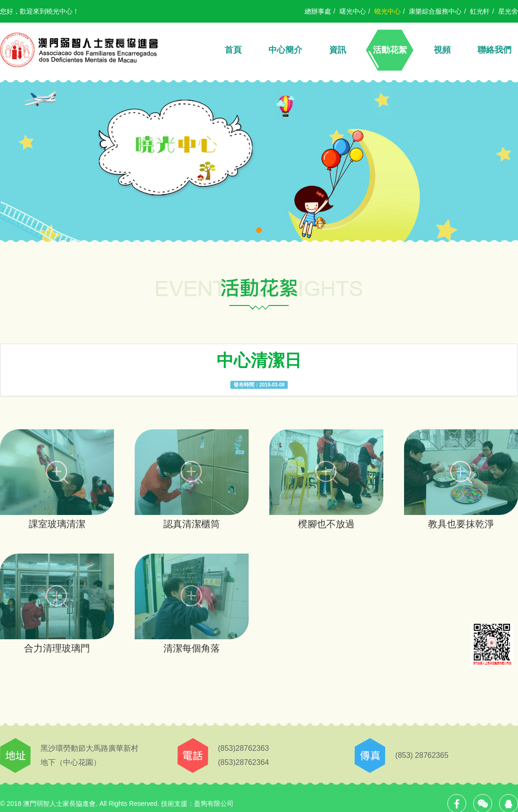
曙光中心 (353, 11)
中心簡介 (285, 50)
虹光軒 (480, 11)
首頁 (233, 50)
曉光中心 (388, 11)
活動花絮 (390, 50)
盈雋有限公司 (214, 804)
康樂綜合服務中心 (435, 11)
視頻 (442, 50)
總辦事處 (318, 11)
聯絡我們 (494, 50)
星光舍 (508, 11)
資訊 (338, 50)
